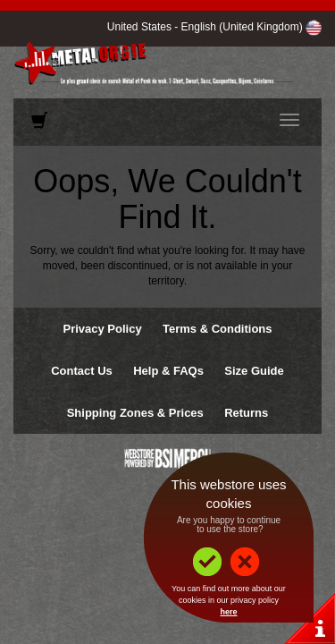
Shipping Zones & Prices (135, 413)
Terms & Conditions (218, 329)
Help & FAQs (168, 371)
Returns (246, 413)
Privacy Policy (102, 329)
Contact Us (82, 371)
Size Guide (254, 371)
